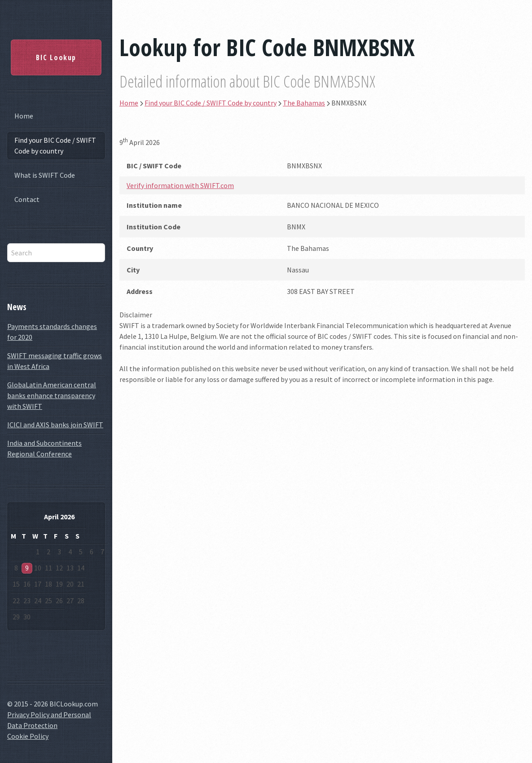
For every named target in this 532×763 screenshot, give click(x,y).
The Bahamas (304, 103)
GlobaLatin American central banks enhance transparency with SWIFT (52, 395)
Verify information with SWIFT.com (180, 185)
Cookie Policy (28, 736)
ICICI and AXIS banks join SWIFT (55, 425)
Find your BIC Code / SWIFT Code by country (55, 145)
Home (24, 116)
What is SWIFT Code (45, 175)
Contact (27, 199)
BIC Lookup (56, 57)
